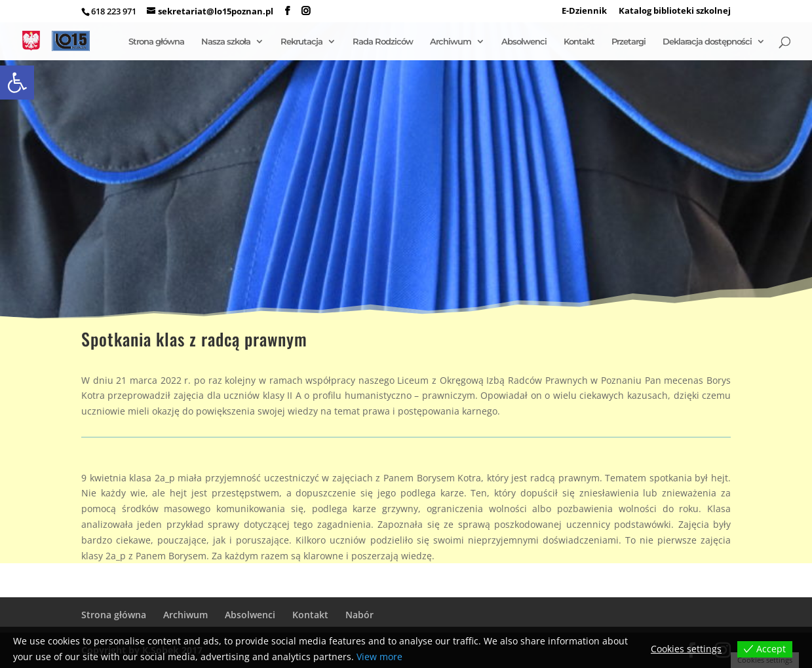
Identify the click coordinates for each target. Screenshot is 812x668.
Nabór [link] (359, 615)
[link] (17, 83)
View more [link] (379, 657)
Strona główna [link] (156, 42)
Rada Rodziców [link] (383, 42)
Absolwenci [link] (524, 42)
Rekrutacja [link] (301, 42)
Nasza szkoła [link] (226, 42)
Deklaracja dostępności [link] (707, 42)
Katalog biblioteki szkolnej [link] (675, 11)
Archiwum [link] (451, 42)
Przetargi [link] (628, 42)
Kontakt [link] (579, 42)
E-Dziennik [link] (584, 11)
